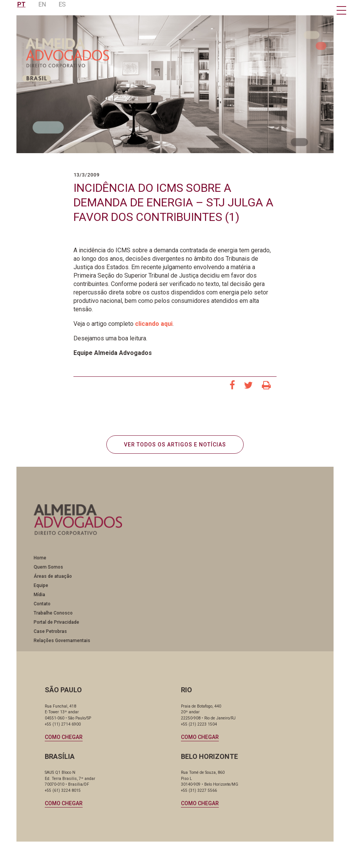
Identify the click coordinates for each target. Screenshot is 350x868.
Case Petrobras (51, 635)
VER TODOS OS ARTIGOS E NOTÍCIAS (175, 446)
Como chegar (65, 740)
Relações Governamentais (63, 644)
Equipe (42, 589)
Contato (43, 608)
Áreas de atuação (54, 580)
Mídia (40, 598)
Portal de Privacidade (57, 626)
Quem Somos (49, 571)
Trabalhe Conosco (54, 617)
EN (42, 4)
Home (41, 562)
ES (62, 4)
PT (21, 4)
